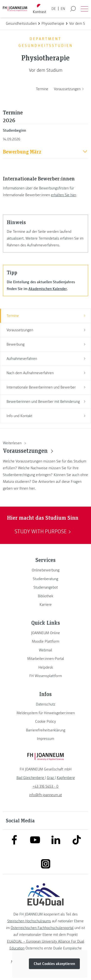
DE (54, 9)
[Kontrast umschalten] (39, 9)
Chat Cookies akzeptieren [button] (54, 964)
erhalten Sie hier (63, 195)
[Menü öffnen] (84, 9)
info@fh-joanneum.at (45, 795)
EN (63, 9)
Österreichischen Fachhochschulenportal (42, 928)
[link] (45, 570)
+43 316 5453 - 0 (45, 786)
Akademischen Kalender (48, 289)
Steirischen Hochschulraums (29, 921)
